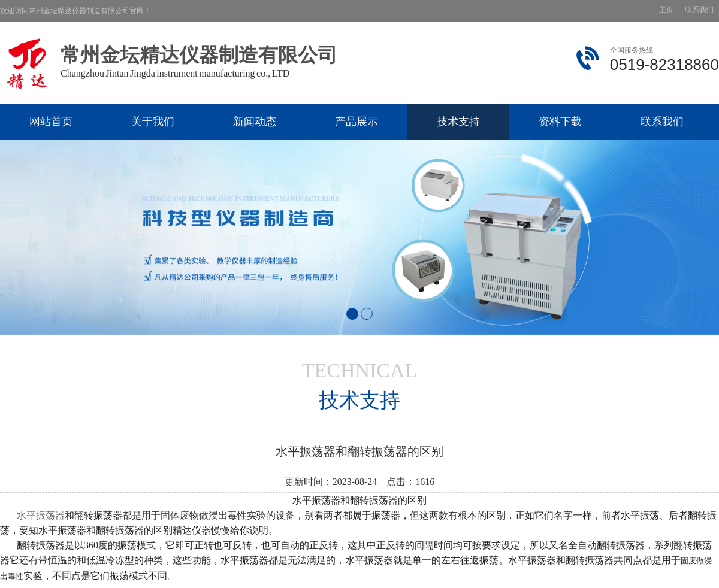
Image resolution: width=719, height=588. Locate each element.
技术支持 (458, 122)
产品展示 (357, 122)
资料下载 (560, 122)
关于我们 (153, 122)
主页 (666, 10)
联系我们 (699, 10)
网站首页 (51, 122)
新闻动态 (255, 122)
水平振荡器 (41, 515)
